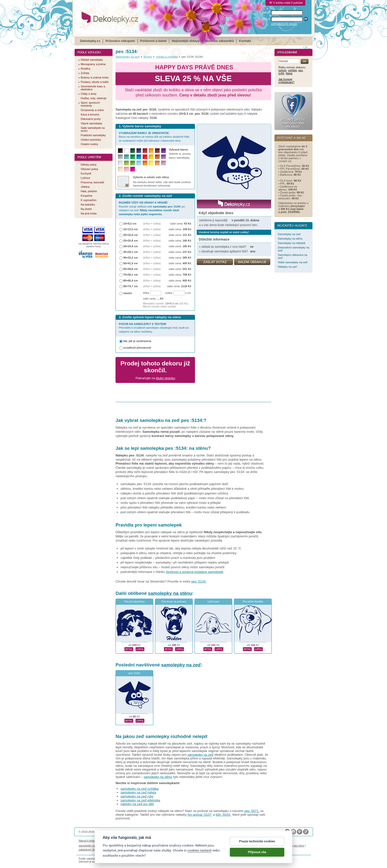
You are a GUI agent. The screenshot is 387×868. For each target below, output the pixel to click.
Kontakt (245, 41)
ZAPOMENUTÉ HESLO (284, 24)
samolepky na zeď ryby (137, 796)
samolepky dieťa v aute (233, 846)
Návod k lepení (88, 841)
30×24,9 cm (130, 246)
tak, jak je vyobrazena (137, 341)
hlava (289, 73)
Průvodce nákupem (120, 41)
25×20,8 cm (130, 241)
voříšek (292, 70)
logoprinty (255, 846)
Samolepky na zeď (127, 57)
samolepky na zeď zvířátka (140, 789)
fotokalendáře (143, 846)
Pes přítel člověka (253, 602)
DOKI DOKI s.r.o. (135, 832)
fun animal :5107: (200, 815)
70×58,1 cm (130, 275)
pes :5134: (199, 581)
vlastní (127, 293)
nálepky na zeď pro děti (137, 804)
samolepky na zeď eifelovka (140, 800)
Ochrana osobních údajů (190, 841)
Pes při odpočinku (134, 602)
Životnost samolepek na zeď (116, 841)
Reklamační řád (228, 841)
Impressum (247, 841)
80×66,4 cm (130, 281)
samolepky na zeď (181, 665)
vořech (282, 70)
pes (301, 70)
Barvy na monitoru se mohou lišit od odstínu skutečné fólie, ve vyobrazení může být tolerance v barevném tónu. (154, 137)
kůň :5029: (223, 815)
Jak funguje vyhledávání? (286, 81)
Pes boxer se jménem (174, 602)
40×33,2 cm (130, 258)
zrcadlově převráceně (137, 348)
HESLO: (266, 19)
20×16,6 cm (130, 235)
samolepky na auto (90, 846)
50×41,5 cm (130, 263)
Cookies (212, 841)
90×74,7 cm (130, 286)
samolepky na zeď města (138, 792)
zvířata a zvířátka (167, 57)
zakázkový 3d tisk (89, 849)
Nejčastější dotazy (186, 41)
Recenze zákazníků (219, 41)
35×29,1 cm (130, 252)
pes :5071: (252, 811)
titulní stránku (165, 378)
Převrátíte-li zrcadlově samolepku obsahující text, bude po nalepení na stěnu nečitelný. (154, 328)
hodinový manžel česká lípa (119, 849)
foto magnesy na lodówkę (202, 846)
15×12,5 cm (130, 229)
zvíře (281, 73)
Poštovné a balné (153, 41)
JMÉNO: (267, 13)
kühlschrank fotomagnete (168, 846)
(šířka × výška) (152, 224)
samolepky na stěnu (170, 593)
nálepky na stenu (274, 846)
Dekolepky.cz (90, 41)
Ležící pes (213, 602)
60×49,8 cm (130, 269)
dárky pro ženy (295, 846)
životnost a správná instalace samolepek (195, 572)
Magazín (140, 841)
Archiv (148, 57)
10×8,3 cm (130, 224)
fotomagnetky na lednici (118, 846)
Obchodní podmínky (160, 841)
